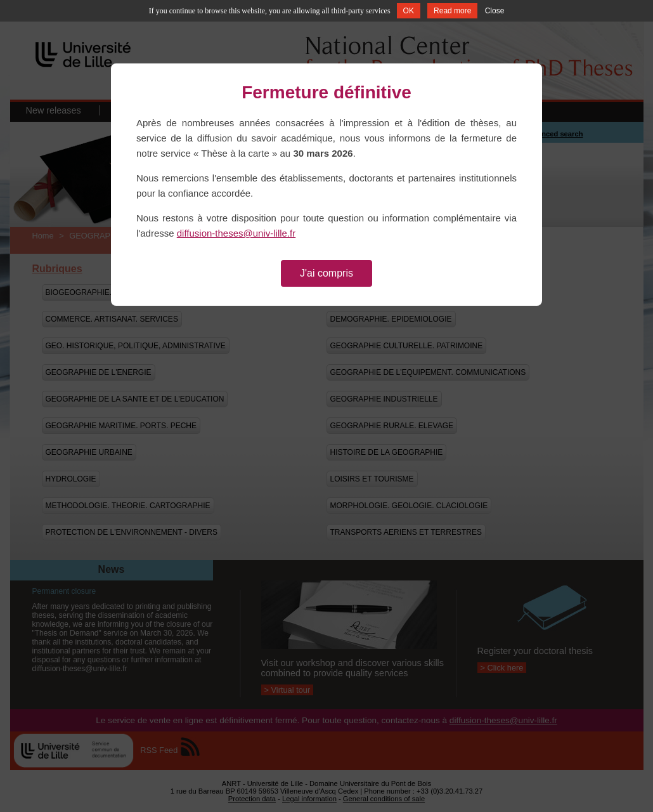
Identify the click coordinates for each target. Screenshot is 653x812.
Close (495, 11)
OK (409, 11)
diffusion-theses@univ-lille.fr (236, 233)
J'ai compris (326, 273)
